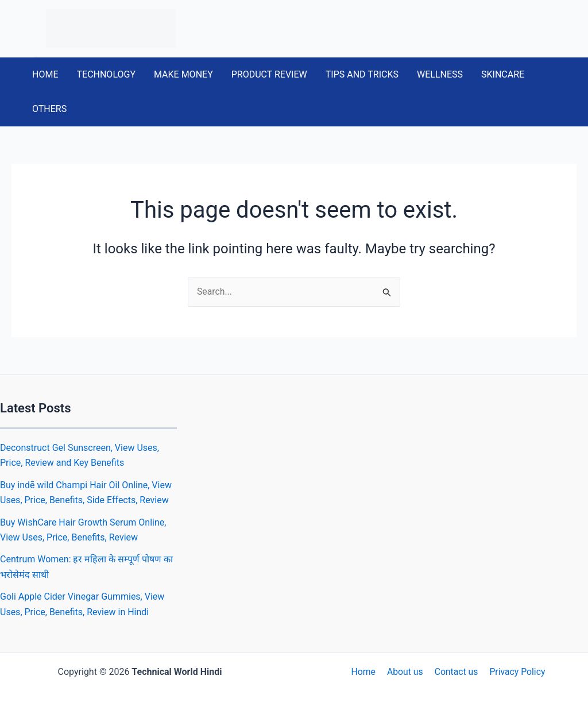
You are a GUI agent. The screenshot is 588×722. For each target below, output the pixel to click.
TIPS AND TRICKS (362, 74)
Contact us (455, 672)
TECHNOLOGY (106, 74)
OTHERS (49, 109)
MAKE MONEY (183, 74)
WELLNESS (440, 74)
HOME (45, 74)
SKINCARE (503, 74)
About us (405, 672)
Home (365, 672)
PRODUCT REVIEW (269, 74)
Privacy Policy (515, 672)
